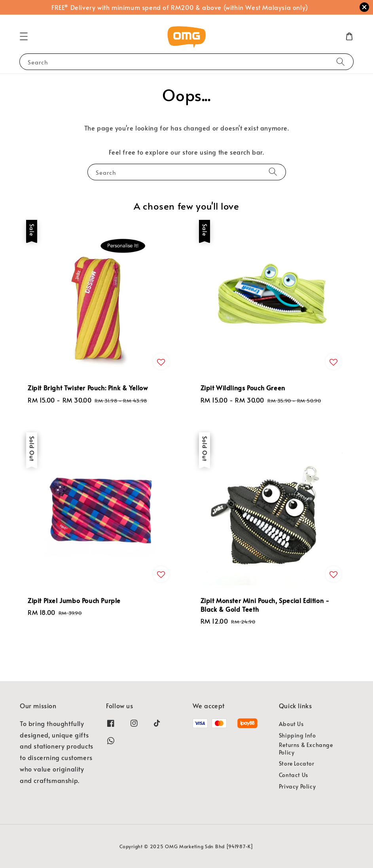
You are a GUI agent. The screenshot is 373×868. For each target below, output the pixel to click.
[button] (24, 36)
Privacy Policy (297, 786)
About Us (291, 724)
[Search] (341, 61)
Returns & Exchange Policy (306, 748)
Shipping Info (297, 735)
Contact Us (293, 775)
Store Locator (297, 763)
